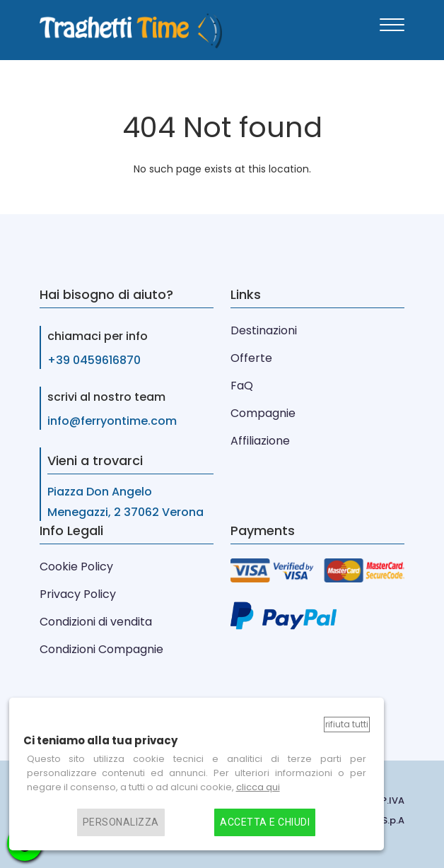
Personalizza (121, 822)
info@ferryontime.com (112, 421)
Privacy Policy (78, 594)
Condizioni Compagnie (101, 649)
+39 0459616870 (94, 360)
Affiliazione (260, 441)
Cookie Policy (76, 567)
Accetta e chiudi (265, 822)
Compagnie (263, 413)
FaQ (242, 386)
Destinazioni (264, 330)
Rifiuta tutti (347, 724)
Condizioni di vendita (96, 622)
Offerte (251, 358)
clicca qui (258, 787)
